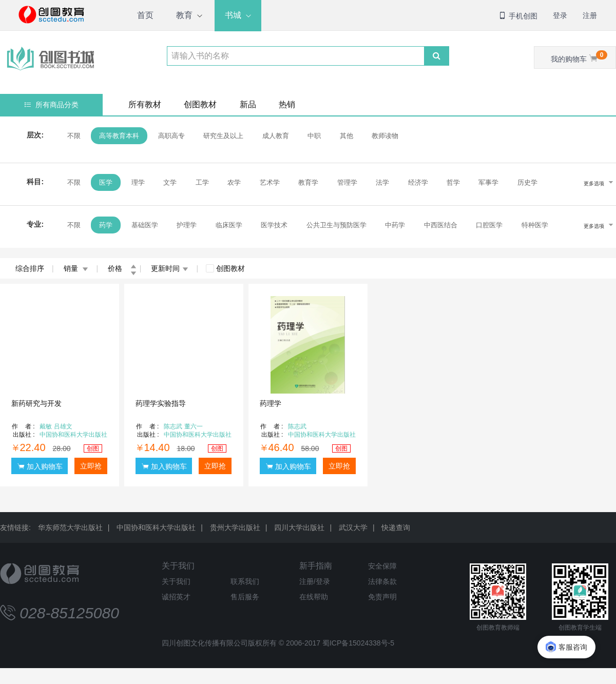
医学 (106, 182)
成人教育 (276, 136)
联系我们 (245, 581)
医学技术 (274, 225)
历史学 (527, 182)
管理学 (347, 182)
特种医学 (535, 225)
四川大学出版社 (299, 527)
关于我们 (178, 566)
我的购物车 (579, 57)
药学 (106, 225)
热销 (287, 104)
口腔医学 (489, 225)
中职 (314, 136)
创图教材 (200, 104)
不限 (74, 136)
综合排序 (30, 268)
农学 (234, 182)
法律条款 (382, 581)
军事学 (488, 182)
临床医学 (229, 225)
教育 (184, 15)
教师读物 (385, 136)
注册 (590, 15)
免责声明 (382, 597)
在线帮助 (314, 597)
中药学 (395, 225)
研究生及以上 (223, 136)
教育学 (308, 182)
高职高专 (171, 136)
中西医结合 (441, 225)
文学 (170, 182)
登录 (560, 15)
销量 (76, 268)
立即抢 (91, 466)
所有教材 (145, 104)
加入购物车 (40, 466)
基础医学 (145, 225)
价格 (122, 268)
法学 (382, 182)
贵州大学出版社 (235, 527)
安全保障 (382, 566)
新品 (248, 104)
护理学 (187, 225)
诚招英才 (176, 597)
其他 (346, 136)
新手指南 (316, 566)
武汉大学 (353, 527)
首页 (145, 15)
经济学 (418, 182)
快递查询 (396, 527)
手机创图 (518, 16)
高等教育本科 (119, 136)
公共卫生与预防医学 (336, 225)
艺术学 (270, 182)
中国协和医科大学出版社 (156, 527)
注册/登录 (315, 581)
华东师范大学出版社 (70, 527)
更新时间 (170, 268)
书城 (233, 15)
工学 (202, 182)
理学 (138, 182)
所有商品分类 (52, 105)
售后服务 (245, 597)
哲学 (453, 182)
